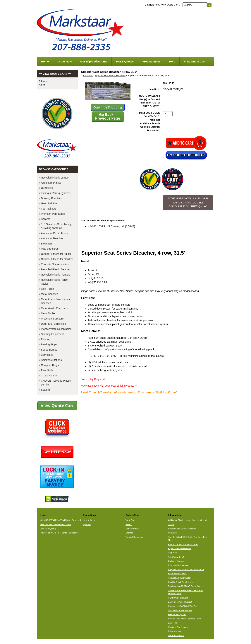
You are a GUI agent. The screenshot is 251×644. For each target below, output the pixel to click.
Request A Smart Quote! (179, 578)
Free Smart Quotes (177, 614)
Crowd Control (49, 375)
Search (129, 524)
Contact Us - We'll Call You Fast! (183, 606)
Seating (45, 390)
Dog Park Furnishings (53, 324)
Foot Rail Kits (49, 209)
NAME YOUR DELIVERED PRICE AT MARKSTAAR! (186, 592)
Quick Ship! (48, 188)
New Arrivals (89, 520)
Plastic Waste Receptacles (56, 329)
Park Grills (47, 370)
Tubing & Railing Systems (56, 193)
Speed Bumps (49, 350)
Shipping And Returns (178, 627)
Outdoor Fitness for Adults (56, 254)
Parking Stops (49, 344)
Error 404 (172, 623)
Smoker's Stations (51, 360)
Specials (87, 524)
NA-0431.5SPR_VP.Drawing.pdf (106, 226)
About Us (172, 533)
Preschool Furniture (52, 319)
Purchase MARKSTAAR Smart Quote (185, 586)
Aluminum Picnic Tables (55, 233)
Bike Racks (47, 289)
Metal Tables (48, 313)
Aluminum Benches (52, 238)
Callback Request (176, 561)
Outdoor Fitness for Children (57, 259)
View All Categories (134, 537)
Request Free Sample (178, 565)
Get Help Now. (152, 5)
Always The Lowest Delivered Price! (185, 619)
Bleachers (88, 76)
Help (172, 61)
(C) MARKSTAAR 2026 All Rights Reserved (61, 520)
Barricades (47, 355)
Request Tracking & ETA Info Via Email (186, 570)
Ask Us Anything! (176, 557)
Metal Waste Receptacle (55, 308)
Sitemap (129, 533)
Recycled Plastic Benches (56, 269)
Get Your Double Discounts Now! (56, 524)
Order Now (65, 61)
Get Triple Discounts (94, 61)
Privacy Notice (175, 631)
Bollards (46, 219)
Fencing (46, 339)
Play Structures (50, 249)
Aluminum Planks (51, 183)
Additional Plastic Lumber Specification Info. (188, 520)
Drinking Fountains (52, 198)
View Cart (130, 520)
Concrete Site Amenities (55, 264)
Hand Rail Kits (49, 203)
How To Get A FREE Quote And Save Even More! (188, 539)
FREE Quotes (125, 61)
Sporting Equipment (52, 334)
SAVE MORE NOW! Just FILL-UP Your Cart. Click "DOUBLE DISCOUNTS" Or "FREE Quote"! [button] (188, 202)
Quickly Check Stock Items (181, 582)
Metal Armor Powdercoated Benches (57, 301)
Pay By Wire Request (178, 598)
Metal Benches (50, 294)
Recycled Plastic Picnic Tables (54, 282)
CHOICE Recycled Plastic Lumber (56, 383)
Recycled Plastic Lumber (55, 178)
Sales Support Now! (177, 574)
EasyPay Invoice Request (180, 602)
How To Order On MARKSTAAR (183, 544)
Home (45, 61)
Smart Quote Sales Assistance (182, 529)
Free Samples (152, 61)
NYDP (171, 524)
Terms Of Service (176, 635)
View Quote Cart (171, 5)
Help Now (173, 553)
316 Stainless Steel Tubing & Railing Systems (56, 226)
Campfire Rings (50, 365)
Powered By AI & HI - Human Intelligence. (60, 533)
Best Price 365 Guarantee (180, 610)
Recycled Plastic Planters (56, 275)
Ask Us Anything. (48, 529)
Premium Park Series (53, 214)
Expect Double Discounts (180, 548)
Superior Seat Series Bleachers (110, 76)
